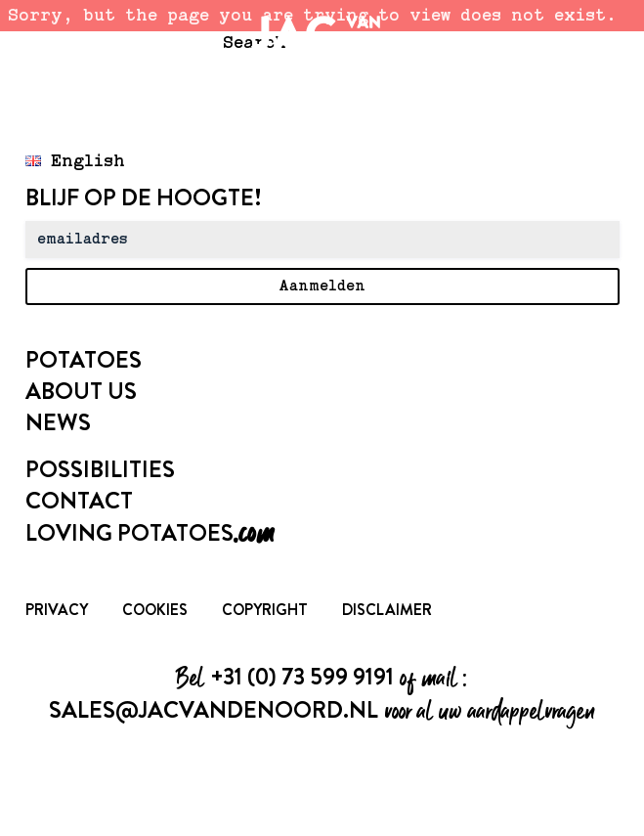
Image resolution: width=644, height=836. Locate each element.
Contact (79, 501)
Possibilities (100, 469)
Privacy (57, 610)
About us (81, 391)
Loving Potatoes (150, 533)
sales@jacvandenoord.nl (214, 710)
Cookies (155, 610)
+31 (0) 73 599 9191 (302, 677)
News (58, 422)
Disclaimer (387, 610)
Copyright (265, 610)
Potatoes (84, 360)
